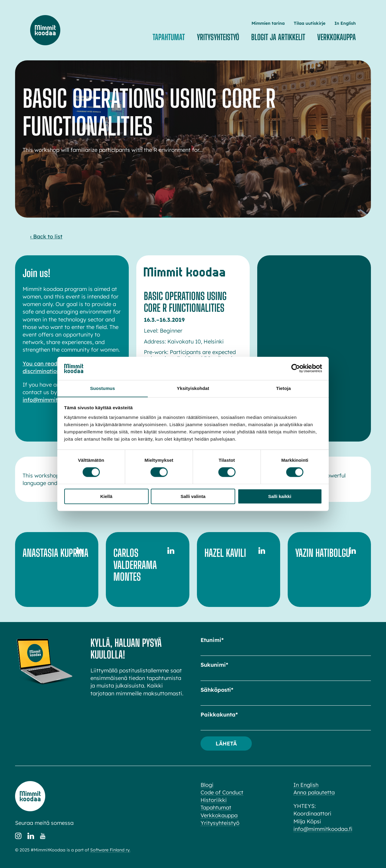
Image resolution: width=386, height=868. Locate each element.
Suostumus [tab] (103, 388)
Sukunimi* (214, 665)
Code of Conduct (222, 792)
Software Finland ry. (110, 850)
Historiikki (214, 800)
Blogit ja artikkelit (278, 37)
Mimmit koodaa (45, 30)
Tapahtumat (169, 37)
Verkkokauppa (337, 37)
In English (345, 23)
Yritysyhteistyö (218, 37)
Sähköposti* (217, 690)
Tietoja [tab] (284, 388)
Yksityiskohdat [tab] (193, 388)
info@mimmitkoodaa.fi (53, 400)
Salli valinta (193, 496)
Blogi (207, 785)
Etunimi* (212, 640)
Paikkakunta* (219, 715)
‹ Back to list (46, 236)
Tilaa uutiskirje (310, 23)
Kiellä (106, 496)
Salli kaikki (280, 496)
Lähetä (226, 743)
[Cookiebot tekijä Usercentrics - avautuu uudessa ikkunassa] (296, 368)
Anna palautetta (314, 792)
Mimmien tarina (268, 23)
